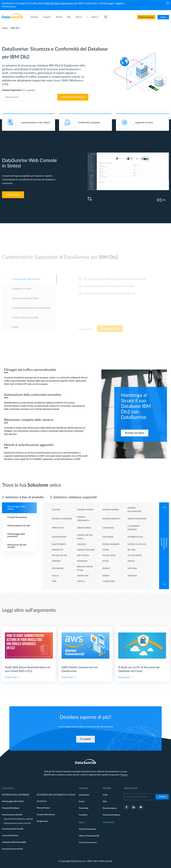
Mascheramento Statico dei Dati (17, 823)
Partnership (84, 808)
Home (5, 28)
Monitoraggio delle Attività (13, 801)
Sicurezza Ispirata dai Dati (12, 849)
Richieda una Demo (135, 433)
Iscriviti (162, 797)
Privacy (124, 775)
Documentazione (110, 808)
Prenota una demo (146, 17)
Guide (105, 795)
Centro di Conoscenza (88, 843)
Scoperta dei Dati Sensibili (13, 829)
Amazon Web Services (46, 815)
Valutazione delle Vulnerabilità (14, 842)
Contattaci (83, 815)
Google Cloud (42, 821)
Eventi (82, 802)
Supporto (47, 17)
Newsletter (131, 788)
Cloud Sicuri (42, 801)
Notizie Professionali (87, 829)
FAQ (105, 802)
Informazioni (84, 795)
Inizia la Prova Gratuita (73, 97)
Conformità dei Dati (10, 836)
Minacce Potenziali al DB (89, 836)
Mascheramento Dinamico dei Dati (18, 819)
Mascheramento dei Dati (12, 815)
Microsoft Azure (43, 808)
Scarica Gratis (13, 195)
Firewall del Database (11, 808)
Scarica (163, 17)
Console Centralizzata (111, 815)
